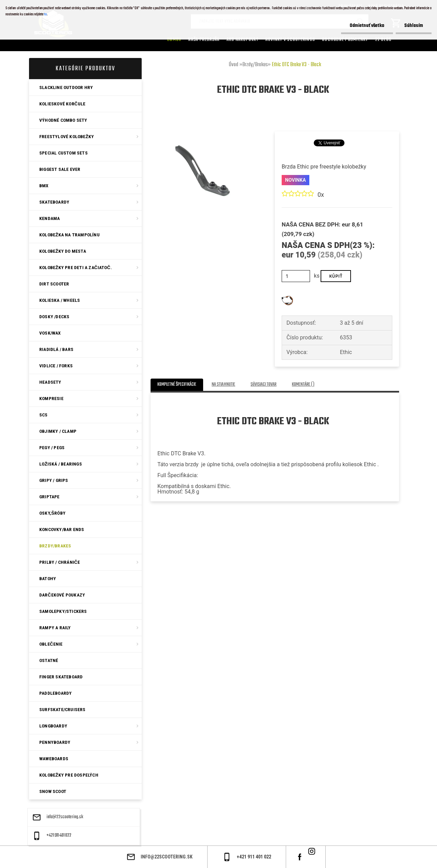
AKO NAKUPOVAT (243, 40)
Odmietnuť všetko (367, 26)
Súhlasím (414, 26)
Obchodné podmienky (345, 40)
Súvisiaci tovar (264, 385)
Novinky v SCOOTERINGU (290, 40)
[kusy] (296, 276)
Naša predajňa (204, 40)
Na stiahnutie (223, 385)
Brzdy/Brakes (255, 65)
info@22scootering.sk (65, 817)
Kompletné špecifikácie (177, 385)
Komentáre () (303, 385)
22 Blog (384, 40)
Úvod (234, 65)
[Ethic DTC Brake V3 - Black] (203, 122)
